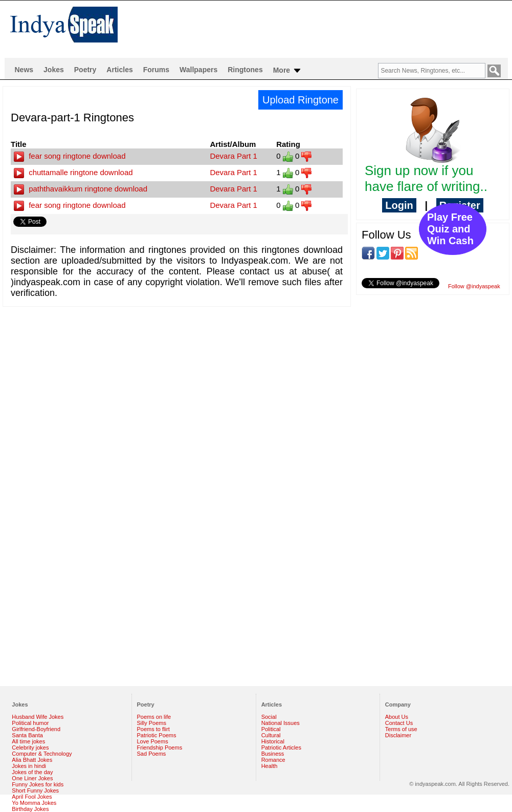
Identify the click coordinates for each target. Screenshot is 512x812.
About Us (397, 717)
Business (273, 754)
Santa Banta (27, 735)
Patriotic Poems (157, 735)
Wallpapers (198, 70)
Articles (119, 70)
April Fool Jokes (32, 797)
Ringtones (245, 70)
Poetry (85, 70)
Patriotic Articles (281, 747)
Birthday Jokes (30, 809)
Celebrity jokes (30, 747)
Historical (273, 741)
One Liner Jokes (32, 778)
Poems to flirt (153, 729)
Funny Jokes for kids (38, 784)
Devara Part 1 (233, 156)
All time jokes (28, 741)
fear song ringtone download (70, 156)
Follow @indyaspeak (474, 286)
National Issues (281, 723)
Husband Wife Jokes (38, 717)
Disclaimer (398, 735)
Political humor (30, 723)
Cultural (271, 735)
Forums (156, 70)
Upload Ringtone (300, 100)
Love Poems (153, 741)
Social (269, 717)
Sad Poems (152, 754)
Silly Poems (152, 723)
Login (399, 205)
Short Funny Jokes (35, 790)
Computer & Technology (42, 754)
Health (270, 766)
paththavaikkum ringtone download (81, 189)
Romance (273, 760)
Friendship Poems (160, 747)
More (288, 71)
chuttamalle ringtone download (73, 172)
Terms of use (401, 729)
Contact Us (399, 723)
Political (271, 729)
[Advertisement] (98, 393)
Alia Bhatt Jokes (32, 760)
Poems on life (154, 717)
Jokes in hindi (29, 766)
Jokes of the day (32, 772)
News (24, 70)
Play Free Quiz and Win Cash (450, 229)
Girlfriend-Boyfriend (36, 729)
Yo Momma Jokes (34, 803)
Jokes (54, 70)
